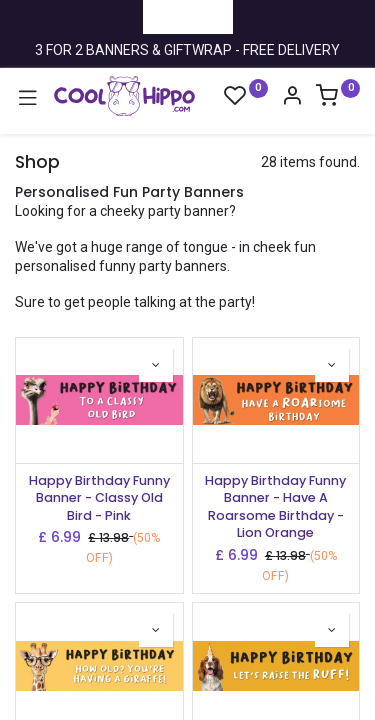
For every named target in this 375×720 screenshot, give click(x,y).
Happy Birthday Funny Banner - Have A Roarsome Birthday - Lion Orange (275, 507)
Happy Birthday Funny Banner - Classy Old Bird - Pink (99, 498)
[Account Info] (292, 98)
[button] (156, 365)
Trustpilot (188, 16)
